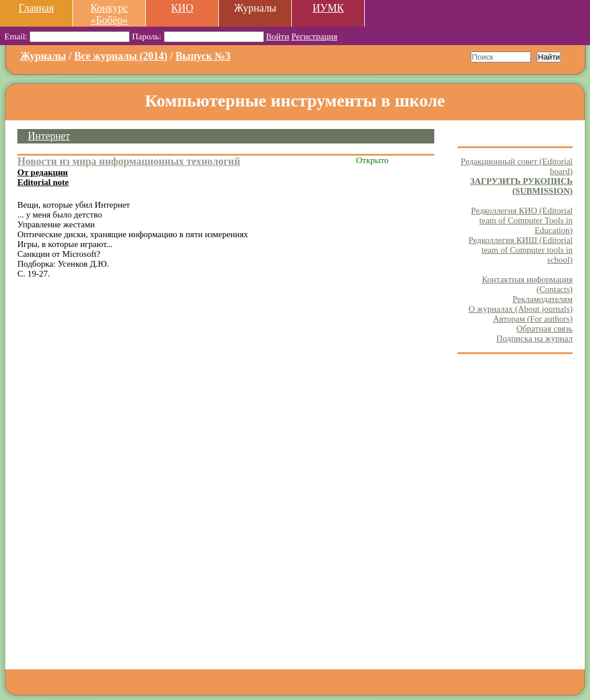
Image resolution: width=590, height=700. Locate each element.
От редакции (43, 172)
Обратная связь (545, 329)
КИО (182, 8)
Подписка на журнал (534, 338)
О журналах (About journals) (521, 309)
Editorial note (43, 182)
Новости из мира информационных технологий (129, 161)
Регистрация (314, 36)
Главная (36, 8)
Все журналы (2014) (121, 56)
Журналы (43, 56)
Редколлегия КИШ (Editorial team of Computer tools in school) (521, 250)
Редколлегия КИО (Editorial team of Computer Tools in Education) (522, 220)
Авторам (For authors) (533, 319)
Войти (277, 36)
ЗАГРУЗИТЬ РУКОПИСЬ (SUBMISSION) (521, 186)
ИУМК (328, 8)
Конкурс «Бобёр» (109, 14)
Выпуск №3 (203, 56)
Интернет (49, 136)
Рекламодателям (543, 299)
